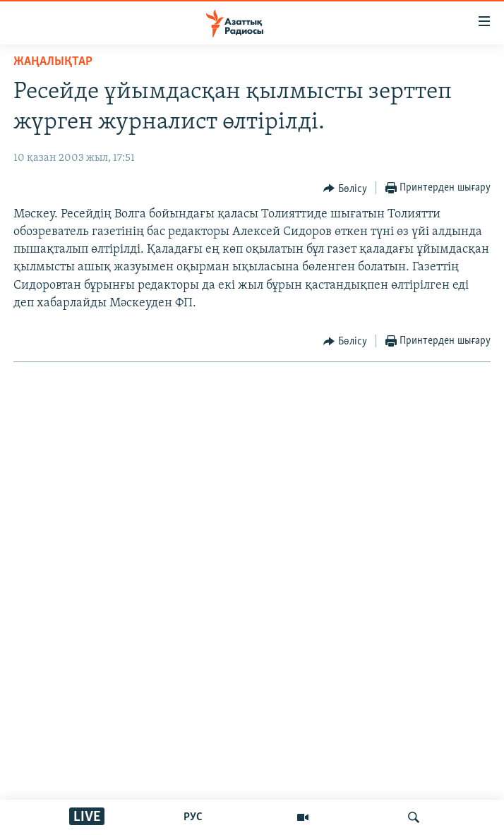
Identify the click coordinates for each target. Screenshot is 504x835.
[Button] (345, 188)
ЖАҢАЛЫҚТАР (53, 62)
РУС (193, 817)
